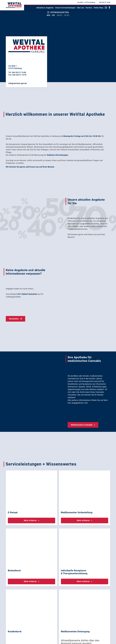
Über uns (81, 8)
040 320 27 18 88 (105, 2)
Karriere (89, 8)
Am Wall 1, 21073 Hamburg (86, 2)
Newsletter (15, 319)
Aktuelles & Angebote (45, 8)
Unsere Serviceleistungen (65, 8)
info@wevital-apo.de (18, 83)
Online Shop (98, 8)
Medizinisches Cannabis (83, 425)
